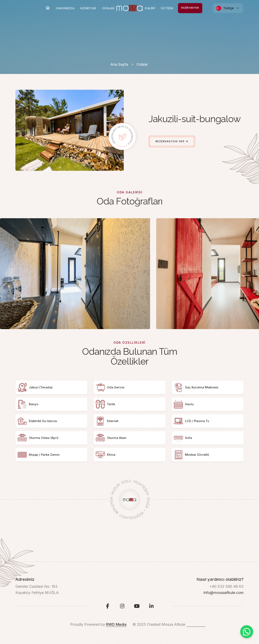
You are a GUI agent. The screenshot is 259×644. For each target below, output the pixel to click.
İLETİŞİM (167, 8)
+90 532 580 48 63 (227, 586)
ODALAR (108, 8)
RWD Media (116, 624)
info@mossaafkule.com (224, 593)
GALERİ (150, 8)
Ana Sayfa (120, 64)
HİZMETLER (88, 8)
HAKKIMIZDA (65, 8)
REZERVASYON (190, 8)
